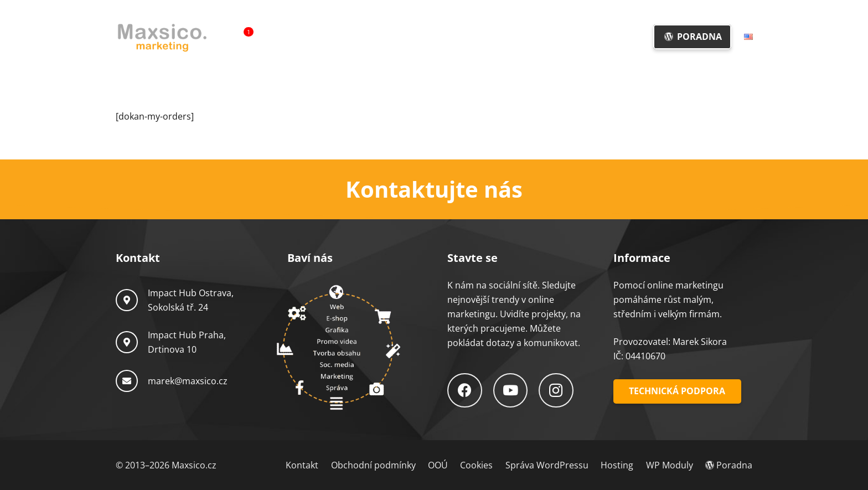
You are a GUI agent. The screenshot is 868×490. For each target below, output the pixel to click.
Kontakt (302, 465)
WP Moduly (670, 465)
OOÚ (438, 465)
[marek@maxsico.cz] (132, 381)
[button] (459, 37)
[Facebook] (465, 391)
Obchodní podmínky (373, 465)
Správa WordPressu (547, 465)
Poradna (729, 465)
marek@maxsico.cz (188, 381)
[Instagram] (556, 391)
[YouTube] (511, 391)
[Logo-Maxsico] (162, 37)
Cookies (476, 465)
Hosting (617, 465)
